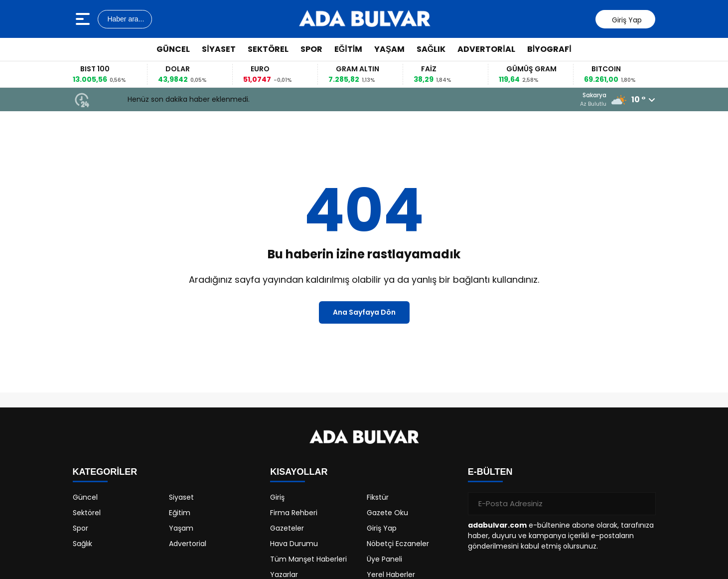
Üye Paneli (384, 559)
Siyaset (218, 49)
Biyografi (549, 49)
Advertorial (486, 49)
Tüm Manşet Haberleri (308, 559)
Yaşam (389, 49)
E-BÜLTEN (490, 472)
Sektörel (268, 49)
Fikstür (378, 497)
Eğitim (348, 49)
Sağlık (431, 49)
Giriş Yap (382, 528)
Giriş (277, 497)
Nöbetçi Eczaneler (398, 544)
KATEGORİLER (105, 472)
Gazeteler (287, 528)
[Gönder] (644, 504)
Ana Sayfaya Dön (364, 312)
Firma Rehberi (294, 513)
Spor (311, 49)
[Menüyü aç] (84, 19)
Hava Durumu (294, 544)
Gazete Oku (387, 513)
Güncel (173, 49)
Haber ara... (125, 19)
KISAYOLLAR (299, 472)
